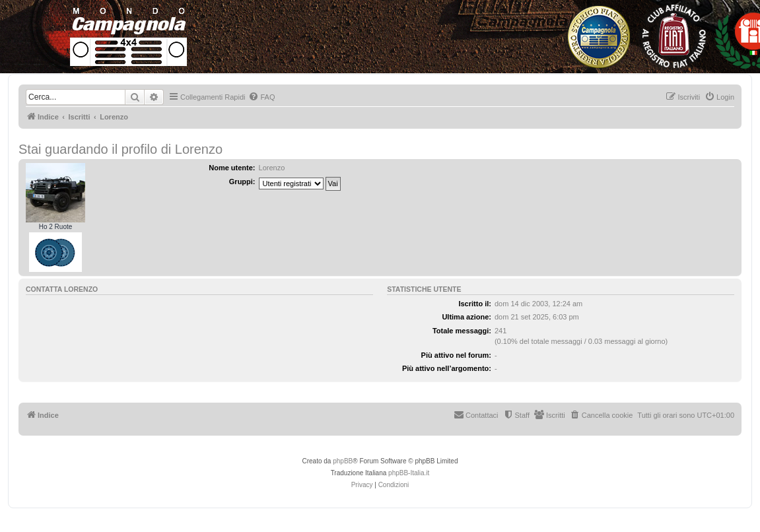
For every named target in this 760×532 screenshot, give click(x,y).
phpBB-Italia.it (409, 473)
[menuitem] (261, 97)
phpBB (343, 461)
